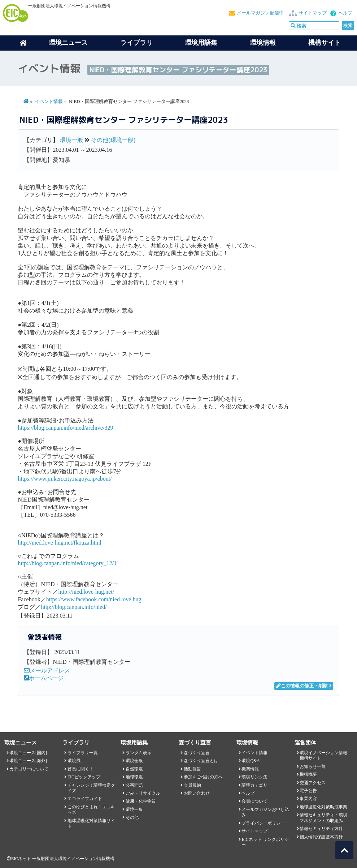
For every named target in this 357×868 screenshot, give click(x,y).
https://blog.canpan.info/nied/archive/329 (65, 428)
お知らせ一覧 (313, 766)
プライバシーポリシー (263, 823)
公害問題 (134, 785)
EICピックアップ (84, 777)
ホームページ (44, 678)
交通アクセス (313, 783)
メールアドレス (47, 671)
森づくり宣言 (197, 753)
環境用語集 (201, 43)
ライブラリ (136, 43)
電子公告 (308, 791)
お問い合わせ (197, 793)
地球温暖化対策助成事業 (323, 807)
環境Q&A (251, 761)
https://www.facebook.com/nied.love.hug (94, 599)
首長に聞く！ (80, 769)
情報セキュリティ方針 (321, 829)
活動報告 (192, 769)
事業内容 (308, 799)
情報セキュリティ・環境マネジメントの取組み (323, 818)
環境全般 (134, 761)
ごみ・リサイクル (143, 793)
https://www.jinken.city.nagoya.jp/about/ (65, 479)
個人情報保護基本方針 (321, 837)
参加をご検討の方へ (203, 777)
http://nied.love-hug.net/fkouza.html (60, 543)
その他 (132, 817)
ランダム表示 (139, 753)
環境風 (74, 761)
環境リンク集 (254, 777)
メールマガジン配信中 (260, 13)
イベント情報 (49, 102)
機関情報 (250, 769)
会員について (254, 801)
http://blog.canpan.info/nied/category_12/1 (67, 563)
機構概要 (308, 774)
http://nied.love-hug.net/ (86, 592)
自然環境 (134, 769)
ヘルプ (345, 13)
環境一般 (71, 140)
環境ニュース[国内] (28, 753)
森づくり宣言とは (201, 761)
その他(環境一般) (113, 140)
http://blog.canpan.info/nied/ (74, 607)
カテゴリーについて (29, 769)
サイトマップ (313, 13)
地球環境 (134, 777)
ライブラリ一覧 (83, 753)
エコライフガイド (85, 799)
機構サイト (325, 43)
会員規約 (192, 785)
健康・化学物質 (141, 801)
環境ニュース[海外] (28, 761)
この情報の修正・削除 (302, 686)
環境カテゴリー (257, 785)
